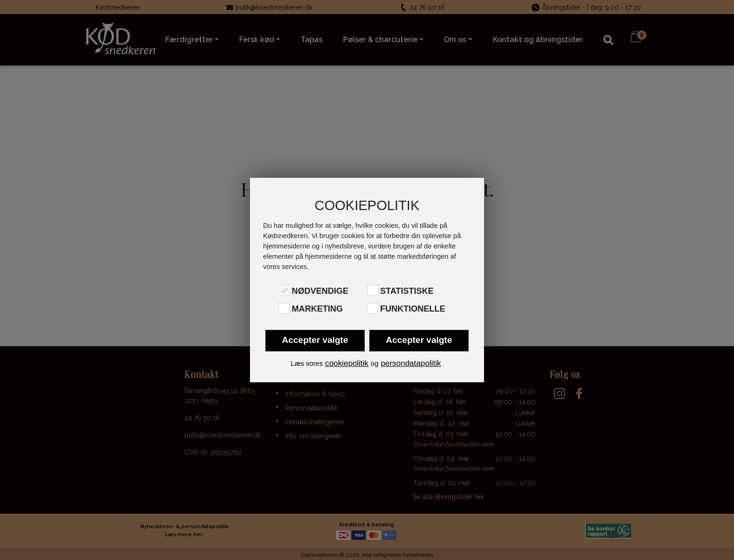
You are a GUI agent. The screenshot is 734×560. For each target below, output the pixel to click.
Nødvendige (320, 291)
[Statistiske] (373, 290)
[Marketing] (284, 308)
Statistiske (407, 291)
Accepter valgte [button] (315, 340)
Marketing (317, 309)
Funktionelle (413, 309)
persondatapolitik (411, 363)
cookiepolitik (347, 363)
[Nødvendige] (284, 290)
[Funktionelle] (373, 308)
